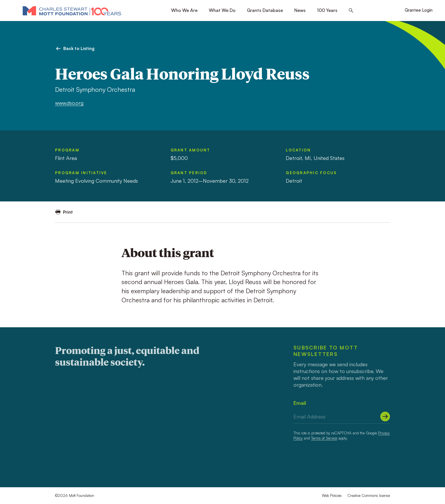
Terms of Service (324, 438)
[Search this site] (351, 11)
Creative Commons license (369, 495)
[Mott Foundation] (72, 11)
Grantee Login (419, 10)
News (300, 10)
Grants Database (265, 10)
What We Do (222, 10)
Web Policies (332, 495)
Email (300, 403)
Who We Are (184, 10)
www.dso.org (69, 103)
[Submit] (385, 416)
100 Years (327, 10)
